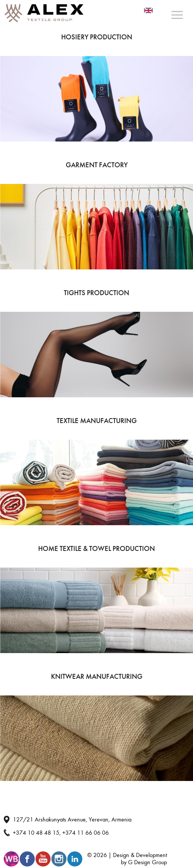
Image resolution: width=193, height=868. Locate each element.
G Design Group (147, 862)
